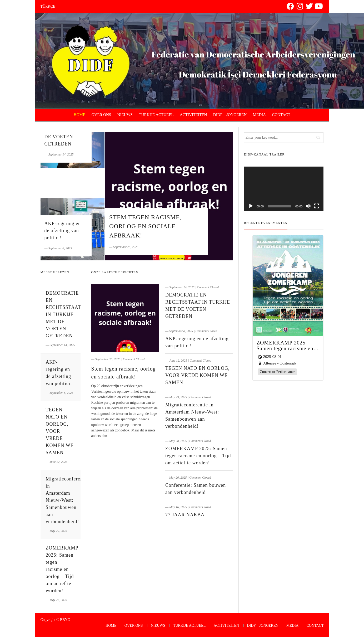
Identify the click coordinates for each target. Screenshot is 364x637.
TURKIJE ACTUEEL (156, 115)
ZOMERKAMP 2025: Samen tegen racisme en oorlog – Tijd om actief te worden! (198, 456)
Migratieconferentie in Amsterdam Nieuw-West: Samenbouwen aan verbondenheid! (67, 500)
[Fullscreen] (317, 206)
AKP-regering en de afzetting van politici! (63, 231)
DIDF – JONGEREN (230, 115)
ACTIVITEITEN (193, 115)
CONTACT (281, 115)
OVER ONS (101, 115)
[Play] (251, 206)
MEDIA (259, 115)
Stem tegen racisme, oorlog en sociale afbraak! (145, 226)
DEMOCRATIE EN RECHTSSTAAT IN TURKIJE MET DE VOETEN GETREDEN (63, 314)
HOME (79, 115)
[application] (284, 189)
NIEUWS (125, 115)
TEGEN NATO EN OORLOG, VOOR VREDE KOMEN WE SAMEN (198, 375)
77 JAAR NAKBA (185, 515)
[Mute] (308, 206)
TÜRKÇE (48, 6)
